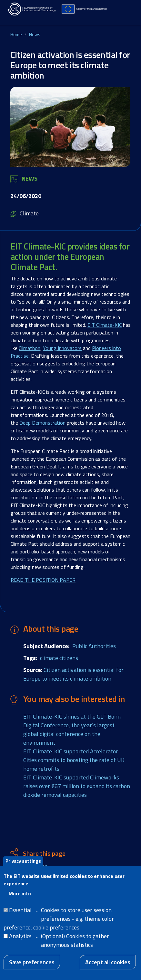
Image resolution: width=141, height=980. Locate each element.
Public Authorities (94, 646)
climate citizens (59, 658)
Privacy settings (23, 868)
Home (16, 34)
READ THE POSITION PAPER (43, 580)
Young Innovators (62, 348)
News (35, 34)
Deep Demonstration (42, 423)
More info (20, 900)
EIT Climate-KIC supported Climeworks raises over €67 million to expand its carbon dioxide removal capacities (77, 786)
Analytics (20, 943)
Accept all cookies (108, 969)
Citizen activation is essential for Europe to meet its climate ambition (73, 674)
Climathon (30, 348)
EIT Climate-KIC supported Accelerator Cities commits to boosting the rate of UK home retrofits (74, 760)
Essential (20, 917)
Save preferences (32, 969)
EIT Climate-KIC (105, 325)
